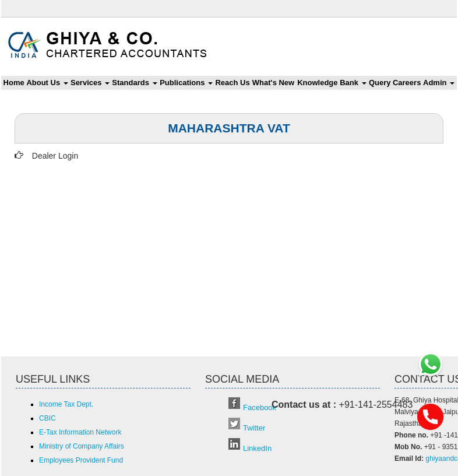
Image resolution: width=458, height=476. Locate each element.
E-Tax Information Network (80, 432)
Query (380, 83)
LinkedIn (257, 448)
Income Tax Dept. (66, 404)
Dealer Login (55, 156)
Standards (134, 83)
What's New (273, 83)
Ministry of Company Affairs (82, 446)
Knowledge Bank (332, 83)
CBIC (47, 418)
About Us (47, 83)
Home (14, 83)
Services (90, 83)
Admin (439, 83)
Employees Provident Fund (81, 460)
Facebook (260, 407)
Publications (186, 83)
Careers (407, 83)
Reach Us (232, 83)
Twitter (254, 428)
